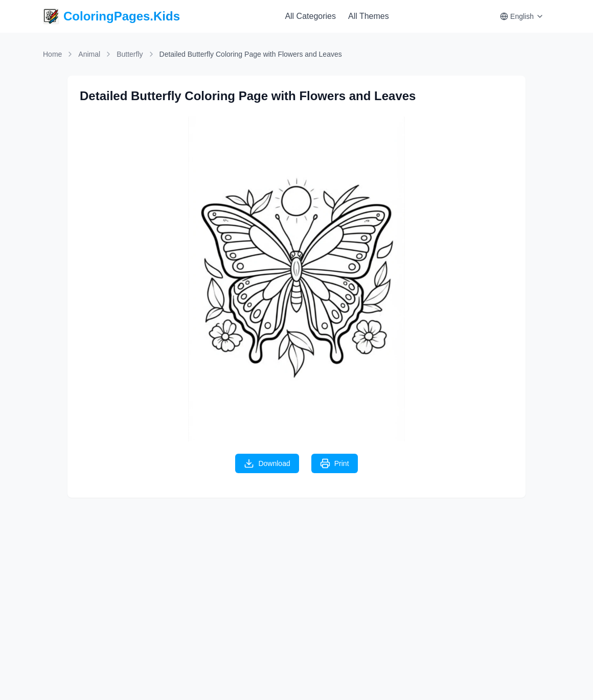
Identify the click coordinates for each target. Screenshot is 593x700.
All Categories (310, 16)
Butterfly (130, 54)
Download (267, 463)
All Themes (369, 16)
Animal (89, 54)
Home (52, 54)
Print (335, 463)
